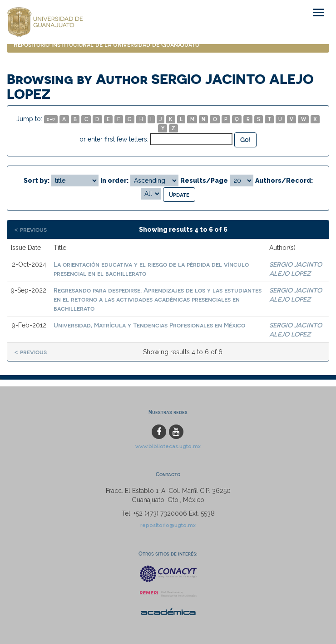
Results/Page (204, 181)
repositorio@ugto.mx (168, 525)
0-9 (51, 119)
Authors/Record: (284, 181)
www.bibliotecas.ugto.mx (168, 446)
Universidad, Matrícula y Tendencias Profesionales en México (149, 325)
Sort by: (37, 181)
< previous (30, 229)
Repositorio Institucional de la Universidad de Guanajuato (106, 44)
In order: (114, 181)
